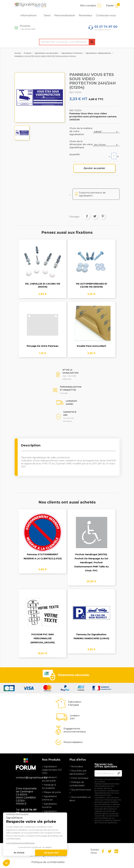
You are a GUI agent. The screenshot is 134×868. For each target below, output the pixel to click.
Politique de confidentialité (48, 862)
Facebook (103, 851)
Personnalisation (65, 15)
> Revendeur (76, 767)
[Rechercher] (67, 42)
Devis (47, 15)
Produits (27, 27)
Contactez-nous (106, 15)
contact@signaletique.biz (27, 778)
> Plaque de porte (51, 792)
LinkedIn (116, 851)
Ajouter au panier (94, 168)
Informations (30, 16)
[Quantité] (114, 156)
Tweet (95, 216)
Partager (87, 216)
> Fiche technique (79, 778)
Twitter (110, 851)
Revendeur (86, 15)
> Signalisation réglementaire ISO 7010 (52, 770)
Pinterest (103, 216)
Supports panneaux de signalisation (92, 194)
